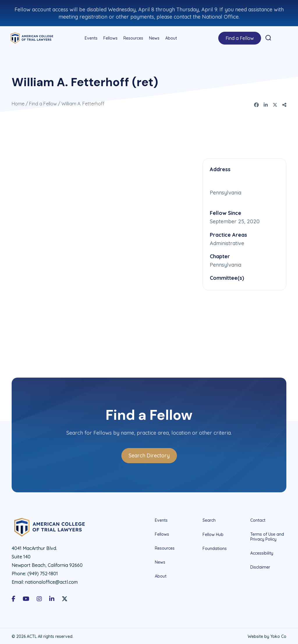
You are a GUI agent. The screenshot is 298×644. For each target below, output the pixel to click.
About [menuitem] (171, 38)
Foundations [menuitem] (215, 548)
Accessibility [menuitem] (262, 552)
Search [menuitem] (209, 520)
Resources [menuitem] (133, 38)
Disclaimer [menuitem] (260, 566)
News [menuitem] (154, 38)
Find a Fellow (43, 103)
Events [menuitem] (91, 38)
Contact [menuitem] (258, 520)
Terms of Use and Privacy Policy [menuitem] (267, 536)
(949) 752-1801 (43, 572)
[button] (268, 37)
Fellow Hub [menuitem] (213, 534)
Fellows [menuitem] (110, 38)
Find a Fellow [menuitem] (239, 38)
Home (18, 103)
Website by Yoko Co (267, 636)
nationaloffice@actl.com (51, 581)
